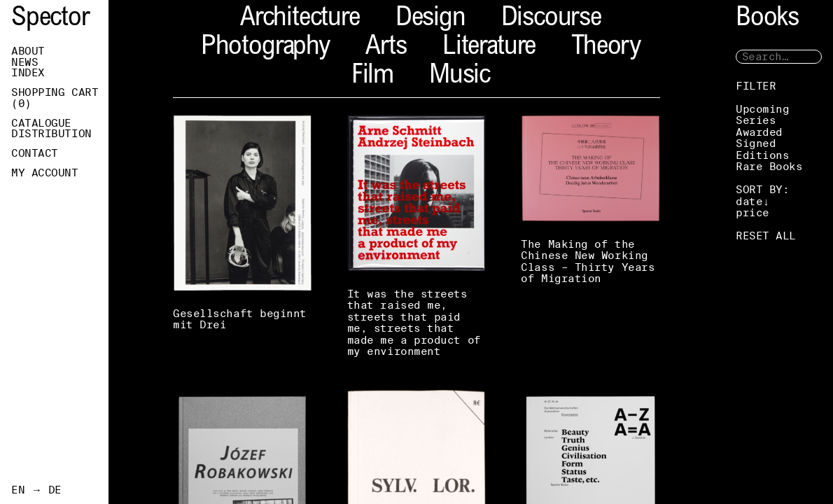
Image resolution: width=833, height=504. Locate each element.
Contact (35, 153)
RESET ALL (766, 236)
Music (460, 77)
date (749, 201)
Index (28, 73)
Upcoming (762, 109)
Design (430, 19)
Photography (265, 48)
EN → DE (36, 490)
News (24, 62)
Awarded (759, 132)
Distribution (51, 134)
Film (372, 77)
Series (756, 120)
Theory (606, 48)
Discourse (551, 19)
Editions (762, 155)
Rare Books (769, 166)
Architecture (300, 19)
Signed (756, 143)
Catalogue (41, 123)
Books (767, 19)
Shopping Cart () (55, 98)
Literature (489, 48)
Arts (386, 48)
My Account (45, 173)
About (28, 51)
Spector (50, 19)
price (752, 212)
